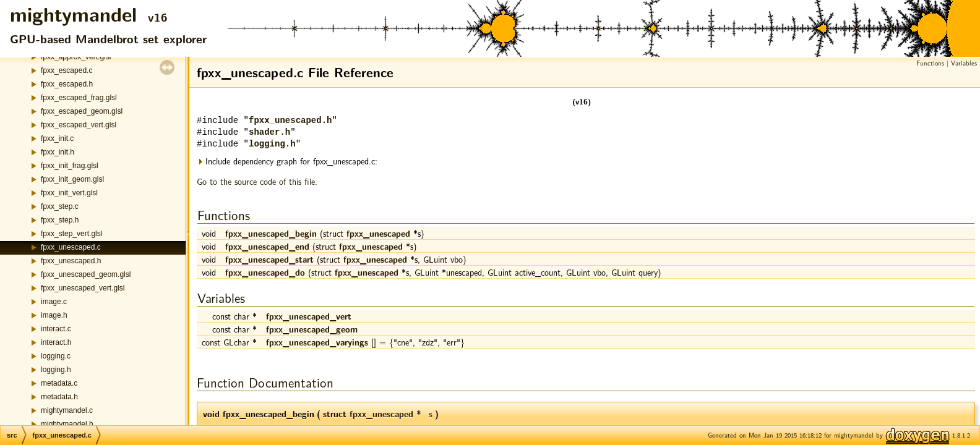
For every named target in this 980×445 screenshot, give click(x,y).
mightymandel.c (67, 410)
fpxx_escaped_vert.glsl (79, 125)
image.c (54, 302)
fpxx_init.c (57, 138)
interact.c (56, 329)
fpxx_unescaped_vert (309, 316)
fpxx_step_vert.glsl (71, 234)
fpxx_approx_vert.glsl (76, 57)
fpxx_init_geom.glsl (72, 179)
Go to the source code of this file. (257, 181)
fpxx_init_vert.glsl (69, 193)
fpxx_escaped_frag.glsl (79, 98)
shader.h (269, 133)
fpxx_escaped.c (67, 70)
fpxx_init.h (58, 152)
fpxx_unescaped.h (71, 261)
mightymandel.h (67, 424)
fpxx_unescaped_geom (312, 329)
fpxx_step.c (60, 206)
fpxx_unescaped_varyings (317, 342)
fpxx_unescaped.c (71, 247)
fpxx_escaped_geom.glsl (82, 111)
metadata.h (59, 397)
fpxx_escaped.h (67, 84)
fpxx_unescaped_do (265, 272)
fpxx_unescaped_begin (271, 233)
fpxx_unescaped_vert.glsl (83, 288)
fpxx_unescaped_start (269, 259)
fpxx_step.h (60, 220)
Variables (964, 63)
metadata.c (59, 383)
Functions (930, 63)
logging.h (56, 370)
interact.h (56, 342)
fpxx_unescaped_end (267, 246)
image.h (54, 315)
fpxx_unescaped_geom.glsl (86, 274)
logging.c (56, 356)
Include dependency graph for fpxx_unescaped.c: (287, 161)
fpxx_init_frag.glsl (70, 166)
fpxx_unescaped (378, 233)
